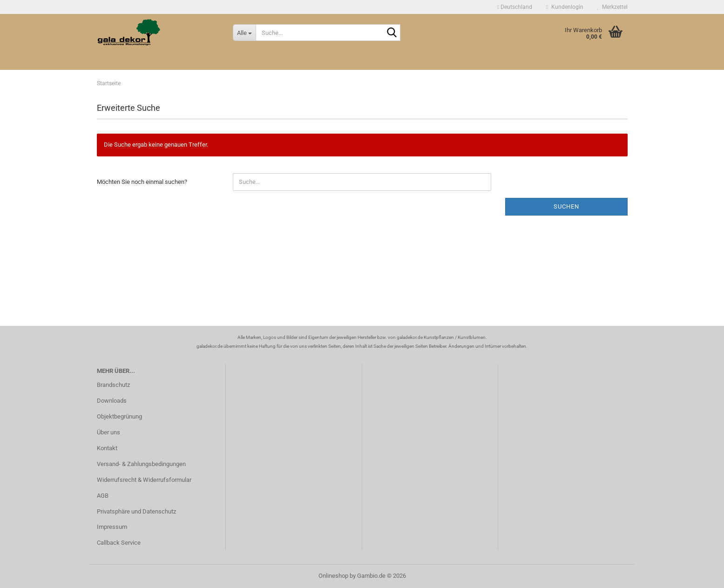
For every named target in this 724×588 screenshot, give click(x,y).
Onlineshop (333, 576)
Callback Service (119, 543)
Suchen (566, 206)
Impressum (112, 527)
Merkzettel (612, 7)
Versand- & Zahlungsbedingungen (141, 464)
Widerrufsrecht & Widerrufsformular (144, 480)
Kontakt (107, 448)
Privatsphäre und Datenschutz (136, 511)
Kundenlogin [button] (565, 7)
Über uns (108, 432)
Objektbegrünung (119, 416)
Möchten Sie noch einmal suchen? (142, 182)
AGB (103, 496)
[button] (515, 7)
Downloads (112, 401)
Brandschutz (113, 385)
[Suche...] (244, 33)
